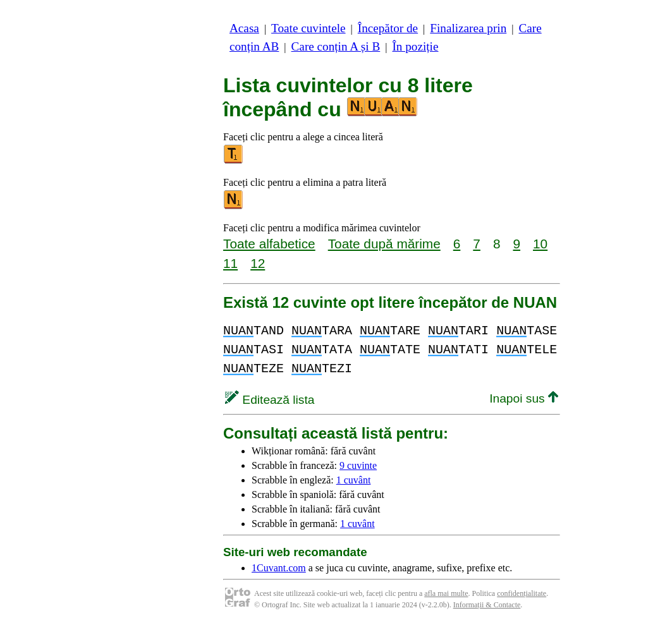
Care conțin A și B (336, 46)
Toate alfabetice (269, 244)
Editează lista (270, 400)
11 (230, 263)
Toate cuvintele (308, 28)
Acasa (244, 28)
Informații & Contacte (487, 605)
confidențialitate (522, 593)
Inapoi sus (524, 398)
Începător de (388, 28)
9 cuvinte (358, 465)
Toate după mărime (384, 244)
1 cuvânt (354, 480)
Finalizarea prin (468, 28)
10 (540, 244)
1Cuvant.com (279, 568)
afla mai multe (446, 593)
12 (258, 263)
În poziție (415, 46)
